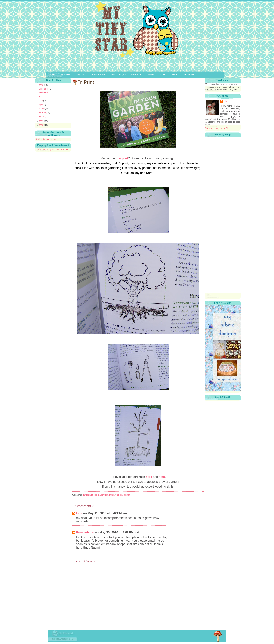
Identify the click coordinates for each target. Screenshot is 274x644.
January (43, 116)
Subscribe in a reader (46, 139)
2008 (41, 125)
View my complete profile (217, 128)
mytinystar (114, 495)
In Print (86, 82)
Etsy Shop (81, 74)
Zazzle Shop (98, 74)
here (149, 477)
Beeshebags (85, 532)
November (44, 93)
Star (226, 101)
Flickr (162, 74)
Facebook (136, 74)
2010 (41, 85)
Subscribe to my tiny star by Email (52, 149)
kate (79, 513)
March (42, 108)
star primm (125, 495)
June (41, 97)
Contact (175, 74)
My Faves (65, 74)
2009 (41, 121)
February (43, 112)
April (41, 105)
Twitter (150, 74)
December (44, 89)
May (41, 101)
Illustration (103, 495)
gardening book (90, 495)
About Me (189, 74)
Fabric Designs (118, 74)
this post (122, 158)
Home (52, 74)
